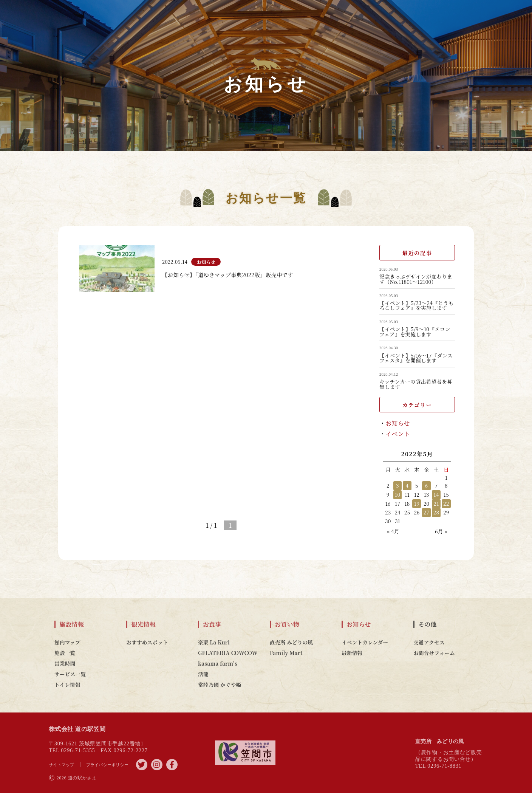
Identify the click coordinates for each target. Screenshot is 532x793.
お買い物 (287, 624)
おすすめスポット (147, 642)
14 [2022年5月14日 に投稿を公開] (436, 494)
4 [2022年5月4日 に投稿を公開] (407, 485)
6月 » (441, 531)
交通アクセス (429, 642)
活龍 (203, 674)
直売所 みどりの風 (291, 642)
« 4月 (393, 531)
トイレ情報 (67, 685)
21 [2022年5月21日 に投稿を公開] (436, 503)
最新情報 (352, 653)
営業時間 (65, 663)
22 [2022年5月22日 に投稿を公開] (446, 503)
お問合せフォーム (434, 653)
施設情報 (72, 624)
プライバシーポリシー (107, 765)
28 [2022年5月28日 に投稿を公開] (436, 512)
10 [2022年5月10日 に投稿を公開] (397, 494)
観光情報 (143, 624)
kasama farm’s (218, 663)
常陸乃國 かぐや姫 (220, 685)
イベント (398, 434)
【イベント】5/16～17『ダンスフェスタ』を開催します (416, 358)
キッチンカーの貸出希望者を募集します (416, 384)
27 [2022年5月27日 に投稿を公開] (427, 512)
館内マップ (67, 642)
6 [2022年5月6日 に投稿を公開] (427, 485)
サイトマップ (62, 765)
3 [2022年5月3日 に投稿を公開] (397, 485)
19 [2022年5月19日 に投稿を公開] (417, 503)
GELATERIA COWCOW (228, 653)
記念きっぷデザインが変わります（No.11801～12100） (416, 279)
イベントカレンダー (365, 642)
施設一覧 (65, 653)
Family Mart (286, 653)
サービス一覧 (70, 674)
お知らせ (398, 423)
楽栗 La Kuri (214, 642)
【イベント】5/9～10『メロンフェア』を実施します (415, 332)
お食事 (212, 624)
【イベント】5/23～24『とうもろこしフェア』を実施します (416, 306)
